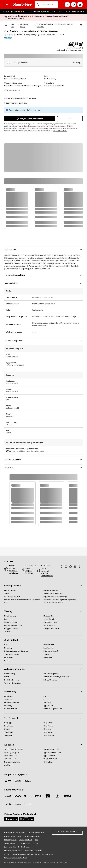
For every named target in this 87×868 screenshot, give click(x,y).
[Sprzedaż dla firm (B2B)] (12, 597)
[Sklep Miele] (8, 735)
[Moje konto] (67, 5)
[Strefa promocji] (10, 674)
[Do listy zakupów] (74, 5)
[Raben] (28, 781)
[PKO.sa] (18, 804)
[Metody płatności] (49, 616)
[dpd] (8, 781)
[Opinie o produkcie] (10, 35)
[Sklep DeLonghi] (49, 726)
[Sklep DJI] (7, 729)
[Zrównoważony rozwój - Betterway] (16, 651)
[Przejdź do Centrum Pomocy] (47, 575)
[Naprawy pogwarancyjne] (13, 625)
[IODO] (36, 840)
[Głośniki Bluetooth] (11, 709)
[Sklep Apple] (8, 723)
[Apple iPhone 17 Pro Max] (52, 752)
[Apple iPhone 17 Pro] (11, 756)
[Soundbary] (8, 706)
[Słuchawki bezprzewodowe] (53, 709)
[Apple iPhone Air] (49, 756)
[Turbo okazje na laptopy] (13, 683)
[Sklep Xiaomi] (48, 723)
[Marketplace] (48, 657)
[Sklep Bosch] (8, 726)
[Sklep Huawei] (48, 732)
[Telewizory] (8, 699)
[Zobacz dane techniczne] (12, 90)
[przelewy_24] (8, 796)
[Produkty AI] (8, 765)
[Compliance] (48, 654)
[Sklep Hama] (8, 732)
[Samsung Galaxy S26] (12, 752)
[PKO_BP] (58, 796)
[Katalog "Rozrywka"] (50, 680)
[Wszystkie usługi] (49, 625)
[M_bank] (68, 796)
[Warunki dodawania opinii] (34, 851)
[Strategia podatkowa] (12, 654)
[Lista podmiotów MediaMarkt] (13, 851)
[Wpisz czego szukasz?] (38, 5)
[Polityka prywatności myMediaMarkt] (16, 858)
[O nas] (6, 645)
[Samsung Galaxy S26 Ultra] (14, 749)
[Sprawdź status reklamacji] (53, 593)
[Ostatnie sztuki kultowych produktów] (56, 677)
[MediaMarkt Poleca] (50, 759)
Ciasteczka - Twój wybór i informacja (67, 833)
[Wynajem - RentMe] (11, 622)
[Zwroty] (7, 593)
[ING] (8, 804)
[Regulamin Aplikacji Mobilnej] (13, 836)
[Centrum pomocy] (10, 590)
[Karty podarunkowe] (11, 629)
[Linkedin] (76, 567)
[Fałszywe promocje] (10, 840)
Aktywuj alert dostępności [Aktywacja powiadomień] (30, 119)
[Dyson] (46, 699)
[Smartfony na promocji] (51, 674)
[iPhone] (46, 696)
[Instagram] (71, 567)
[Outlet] (7, 677)
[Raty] (6, 619)
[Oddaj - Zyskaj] (49, 619)
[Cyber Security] (9, 657)
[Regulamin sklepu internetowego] (55, 597)
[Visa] (38, 796)
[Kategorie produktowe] (51, 629)
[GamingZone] (48, 762)
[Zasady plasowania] (10, 843)
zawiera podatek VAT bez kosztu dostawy (70, 50)
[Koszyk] (80, 5)
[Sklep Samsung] (49, 735)
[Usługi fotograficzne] (51, 622)
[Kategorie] (7, 5)
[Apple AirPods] (48, 706)
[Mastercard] (48, 796)
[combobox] (48, 5)
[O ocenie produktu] (38, 35)
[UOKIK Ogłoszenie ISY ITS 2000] (29, 843)
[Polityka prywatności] (26, 840)
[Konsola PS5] (9, 696)
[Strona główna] (6, 25)
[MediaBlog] (8, 648)
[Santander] (28, 805)
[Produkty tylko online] (12, 680)
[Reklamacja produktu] (51, 590)
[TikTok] (80, 567)
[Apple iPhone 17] (10, 759)
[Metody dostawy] (10, 616)
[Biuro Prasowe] (49, 648)
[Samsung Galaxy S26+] (51, 749)
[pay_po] (18, 796)
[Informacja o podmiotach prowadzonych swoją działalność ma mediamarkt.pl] (63, 601)
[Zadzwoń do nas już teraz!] (14, 572)
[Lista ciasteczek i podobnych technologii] (17, 847)
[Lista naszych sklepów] (51, 651)
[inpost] (18, 781)
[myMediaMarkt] (49, 645)
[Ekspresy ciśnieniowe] (12, 702)
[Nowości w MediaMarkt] (12, 762)
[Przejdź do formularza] (30, 572)
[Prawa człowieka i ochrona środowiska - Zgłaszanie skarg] (24, 601)
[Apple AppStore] (11, 819)
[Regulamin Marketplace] (32, 836)
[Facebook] (62, 567)
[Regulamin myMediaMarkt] (36, 833)
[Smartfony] (47, 702)
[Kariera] (7, 661)
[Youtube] (67, 567)
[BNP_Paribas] (28, 796)
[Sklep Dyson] (48, 729)
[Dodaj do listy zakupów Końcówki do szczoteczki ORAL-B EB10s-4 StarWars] (81, 25)
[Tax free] (7, 632)
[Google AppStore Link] (26, 819)
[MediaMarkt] (22, 5)
